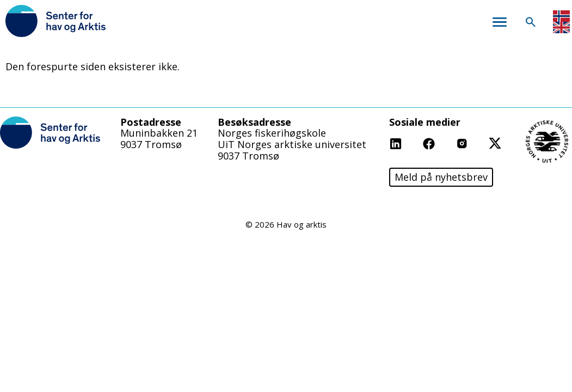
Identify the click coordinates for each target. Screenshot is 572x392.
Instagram (480, 143)
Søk (530, 22)
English (561, 27)
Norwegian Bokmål (561, 16)
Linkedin (409, 143)
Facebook (445, 143)
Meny (499, 22)
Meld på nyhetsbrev (441, 177)
